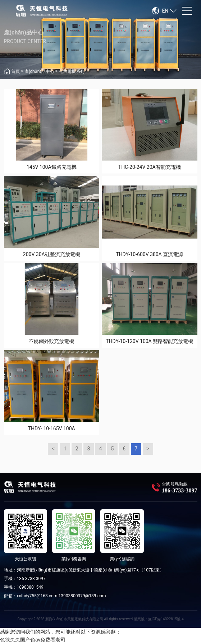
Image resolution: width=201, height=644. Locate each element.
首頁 (15, 71)
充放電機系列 (72, 71)
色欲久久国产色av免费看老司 (33, 640)
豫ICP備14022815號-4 (166, 619)
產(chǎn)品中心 (39, 71)
